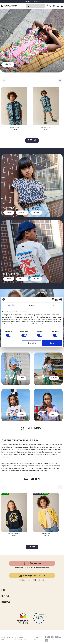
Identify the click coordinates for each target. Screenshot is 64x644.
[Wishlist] (50, 6)
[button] (60, 81)
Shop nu (21, 378)
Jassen (9, 213)
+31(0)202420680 (32, 564)
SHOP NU (8, 64)
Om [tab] (53, 305)
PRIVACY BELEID (36, 639)
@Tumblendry (31, 428)
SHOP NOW (32, 140)
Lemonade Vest (46, 535)
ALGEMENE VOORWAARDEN (22, 639)
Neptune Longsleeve (14, 535)
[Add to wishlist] (26, 88)
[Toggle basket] (54, 6)
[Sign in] (47, 6)
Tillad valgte (32, 343)
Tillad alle (52, 343)
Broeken (36, 213)
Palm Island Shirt (14, 129)
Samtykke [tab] (11, 305)
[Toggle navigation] (61, 6)
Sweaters (22, 213)
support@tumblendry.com (32, 576)
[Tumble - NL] (9, 6)
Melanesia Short (46, 129)
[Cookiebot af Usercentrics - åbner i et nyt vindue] (53, 300)
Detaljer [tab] (32, 305)
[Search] (36, 6)
